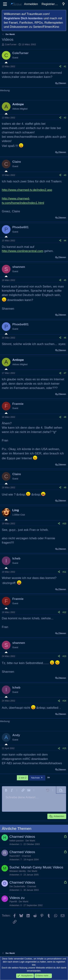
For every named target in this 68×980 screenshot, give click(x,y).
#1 (65, 67)
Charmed (26, 856)
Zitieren (62, 83)
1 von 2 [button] (23, 778)
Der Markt (30, 841)
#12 (64, 612)
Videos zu (17, 898)
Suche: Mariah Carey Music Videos (36, 867)
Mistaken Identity (18, 871)
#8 (65, 417)
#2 (65, 118)
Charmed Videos (22, 837)
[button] (6, 790)
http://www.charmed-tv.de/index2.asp (27, 190)
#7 (65, 373)
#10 (64, 524)
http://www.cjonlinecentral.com (23, 251)
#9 (65, 488)
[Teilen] (60, 67)
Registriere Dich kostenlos (23, 18)
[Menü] (5, 4)
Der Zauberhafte (17, 886)
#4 (65, 241)
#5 (65, 280)
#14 (64, 701)
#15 (64, 748)
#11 (64, 572)
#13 (64, 656)
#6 (65, 338)
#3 (65, 175)
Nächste (37, 778)
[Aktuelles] (63, 4)
